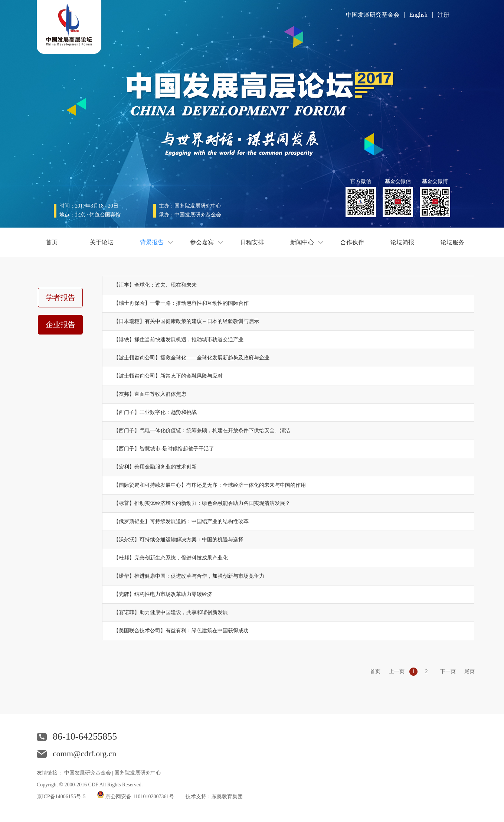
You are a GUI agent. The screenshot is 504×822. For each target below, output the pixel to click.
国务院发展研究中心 (138, 773)
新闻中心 (302, 242)
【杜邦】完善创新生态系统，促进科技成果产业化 (171, 558)
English (418, 15)
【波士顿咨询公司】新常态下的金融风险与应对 (168, 376)
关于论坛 (102, 242)
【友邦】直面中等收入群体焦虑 (150, 394)
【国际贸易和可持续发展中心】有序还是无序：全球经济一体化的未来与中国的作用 (210, 485)
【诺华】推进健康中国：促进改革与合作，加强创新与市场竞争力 (189, 576)
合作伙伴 (352, 242)
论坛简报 (402, 242)
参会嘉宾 (202, 242)
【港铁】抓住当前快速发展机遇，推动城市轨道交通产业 (179, 340)
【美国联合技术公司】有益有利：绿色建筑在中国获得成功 (181, 631)
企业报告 (60, 324)
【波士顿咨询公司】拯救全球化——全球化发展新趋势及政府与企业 (192, 358)
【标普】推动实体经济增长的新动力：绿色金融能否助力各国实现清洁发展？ (202, 503)
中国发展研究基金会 (373, 15)
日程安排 (252, 242)
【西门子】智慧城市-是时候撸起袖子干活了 (164, 449)
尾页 (469, 671)
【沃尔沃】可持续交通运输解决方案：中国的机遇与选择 (179, 540)
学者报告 (60, 297)
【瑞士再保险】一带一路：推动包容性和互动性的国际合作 (181, 303)
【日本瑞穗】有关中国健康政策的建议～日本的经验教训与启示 (186, 321)
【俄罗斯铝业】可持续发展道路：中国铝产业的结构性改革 (181, 521)
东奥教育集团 (227, 797)
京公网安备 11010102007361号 (140, 797)
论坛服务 (452, 242)
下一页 (448, 671)
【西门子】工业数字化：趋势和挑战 (155, 412)
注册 (444, 15)
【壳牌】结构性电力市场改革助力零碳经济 (163, 594)
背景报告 (152, 242)
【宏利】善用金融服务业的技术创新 (155, 467)
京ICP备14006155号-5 (61, 797)
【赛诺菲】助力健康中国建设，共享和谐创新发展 (171, 612)
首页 (52, 242)
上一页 (397, 671)
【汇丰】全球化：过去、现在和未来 (155, 285)
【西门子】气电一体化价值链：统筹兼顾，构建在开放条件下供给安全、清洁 (202, 430)
